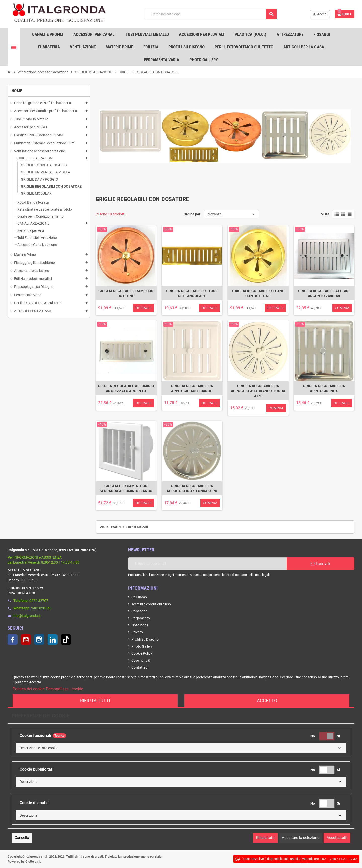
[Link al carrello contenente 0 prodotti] (345, 14)
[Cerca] (211, 14)
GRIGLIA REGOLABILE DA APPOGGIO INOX (324, 388)
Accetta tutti (337, 838)
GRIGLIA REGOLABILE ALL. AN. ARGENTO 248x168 (324, 293)
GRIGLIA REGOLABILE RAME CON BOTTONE (126, 293)
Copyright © (141, 660)
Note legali (140, 625)
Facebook (13, 640)
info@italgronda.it (27, 616)
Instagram (39, 640)
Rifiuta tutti (95, 700)
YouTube (26, 640)
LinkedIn (53, 640)
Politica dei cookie (29, 689)
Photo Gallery (142, 646)
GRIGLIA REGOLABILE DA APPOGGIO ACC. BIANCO (192, 388)
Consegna (139, 611)
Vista (325, 214)
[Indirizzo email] (207, 564)
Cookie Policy (142, 653)
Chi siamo (139, 597)
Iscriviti (321, 564)
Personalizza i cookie (64, 689)
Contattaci (140, 667)
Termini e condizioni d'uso (151, 604)
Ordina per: (192, 214)
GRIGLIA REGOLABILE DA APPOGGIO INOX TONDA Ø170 (192, 488)
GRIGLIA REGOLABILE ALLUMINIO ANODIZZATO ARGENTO (126, 388)
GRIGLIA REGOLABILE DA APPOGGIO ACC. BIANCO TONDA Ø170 (258, 391)
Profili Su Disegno (145, 639)
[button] (181, 748)
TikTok (66, 640)
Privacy (137, 632)
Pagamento (141, 618)
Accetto (267, 700)
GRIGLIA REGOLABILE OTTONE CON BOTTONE (258, 293)
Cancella (22, 838)
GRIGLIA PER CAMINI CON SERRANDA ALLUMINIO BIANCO (126, 488)
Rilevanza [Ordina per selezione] (214, 214)
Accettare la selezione (301, 838)
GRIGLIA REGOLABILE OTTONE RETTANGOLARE (192, 293)
